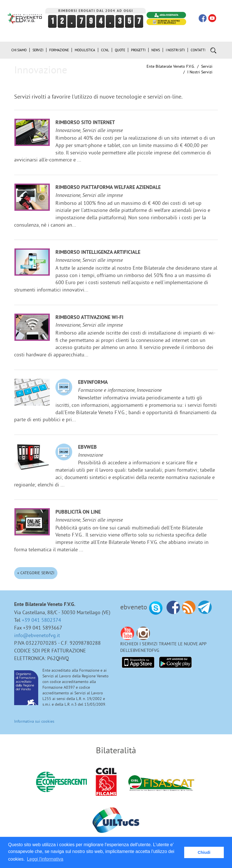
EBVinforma (93, 383)
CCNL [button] (105, 50)
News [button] (156, 50)
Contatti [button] (198, 50)
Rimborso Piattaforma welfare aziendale (108, 188)
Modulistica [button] (85, 50)
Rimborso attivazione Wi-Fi (89, 318)
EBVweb (87, 447)
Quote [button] (120, 50)
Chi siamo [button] (19, 50)
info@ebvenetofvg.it (37, 635)
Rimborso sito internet (85, 123)
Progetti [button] (138, 50)
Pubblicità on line (78, 512)
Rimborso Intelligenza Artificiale (98, 253)
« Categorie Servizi (36, 573)
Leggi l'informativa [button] (45, 859)
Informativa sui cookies (34, 721)
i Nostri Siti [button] (175, 50)
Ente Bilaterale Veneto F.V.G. (171, 66)
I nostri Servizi (200, 72)
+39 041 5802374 (41, 620)
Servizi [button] (38, 50)
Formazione (59, 50)
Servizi (207, 66)
